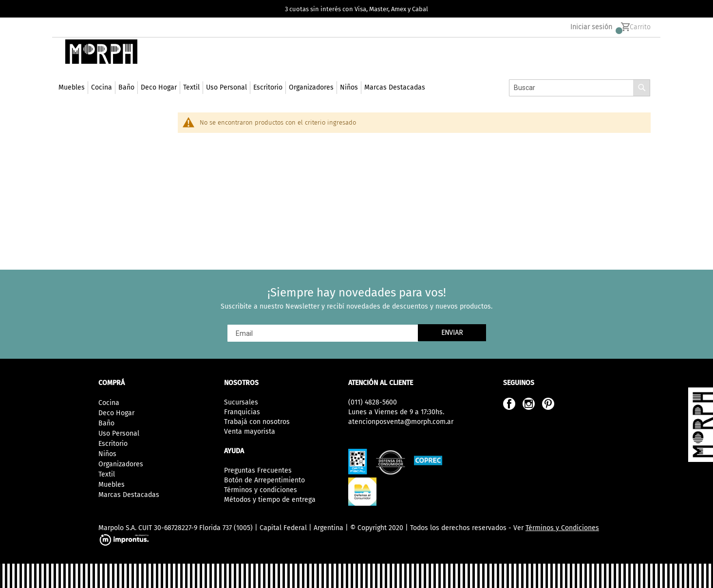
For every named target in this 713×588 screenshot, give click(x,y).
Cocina (109, 403)
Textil (107, 474)
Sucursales (241, 402)
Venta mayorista (250, 432)
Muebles (112, 485)
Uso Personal (119, 433)
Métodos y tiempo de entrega (270, 500)
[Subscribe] (452, 333)
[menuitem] (72, 99)
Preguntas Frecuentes (258, 470)
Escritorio (113, 444)
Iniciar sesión (591, 29)
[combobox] (580, 99)
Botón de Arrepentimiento (264, 480)
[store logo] (99, 63)
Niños (107, 454)
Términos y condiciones (261, 490)
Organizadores (121, 464)
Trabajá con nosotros (257, 422)
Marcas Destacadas (129, 495)
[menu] (242, 99)
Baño (106, 423)
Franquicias (242, 412)
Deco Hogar (116, 413)
